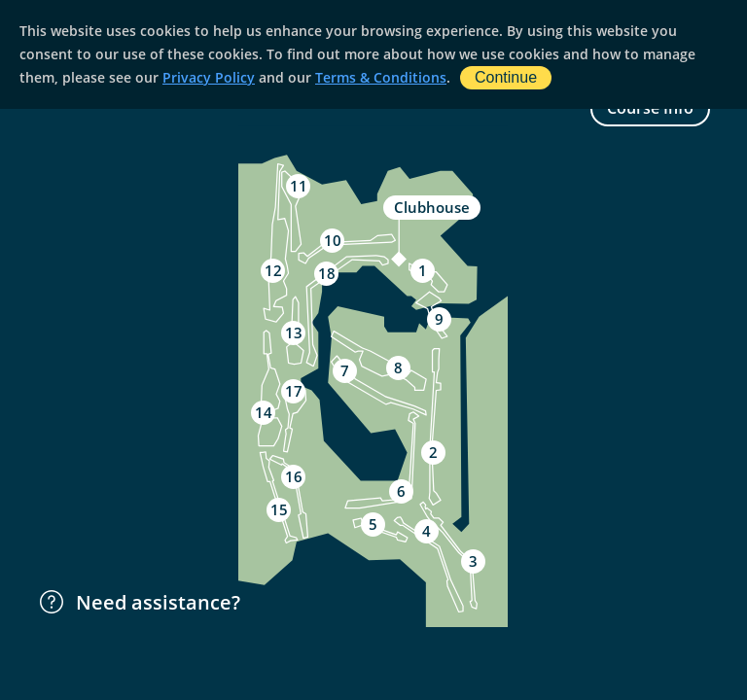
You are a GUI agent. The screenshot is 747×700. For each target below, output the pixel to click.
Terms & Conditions (381, 77)
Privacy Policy (209, 77)
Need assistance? (139, 602)
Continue (506, 77)
